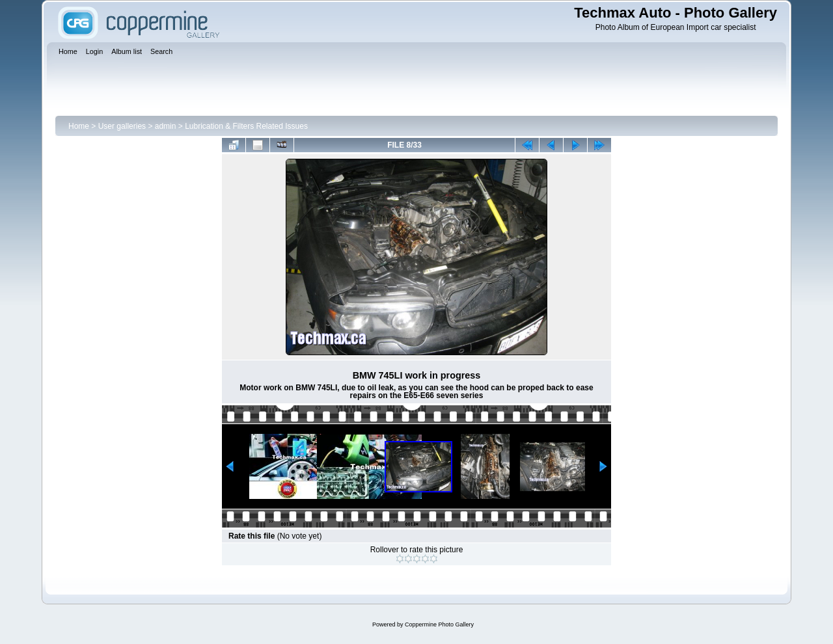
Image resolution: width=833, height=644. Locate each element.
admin (166, 126)
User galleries (122, 126)
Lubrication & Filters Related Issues (246, 126)
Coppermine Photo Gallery (439, 624)
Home (79, 126)
